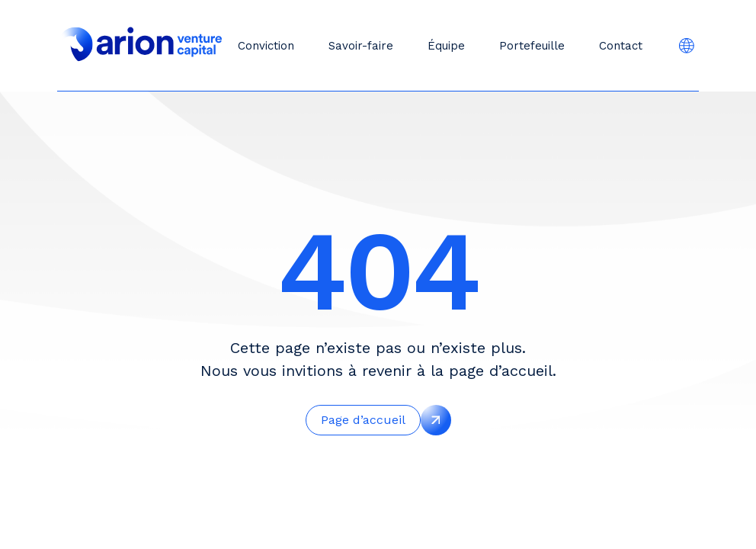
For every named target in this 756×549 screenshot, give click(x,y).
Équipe (446, 46)
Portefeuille (532, 46)
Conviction (266, 46)
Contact (621, 46)
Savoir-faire (361, 46)
